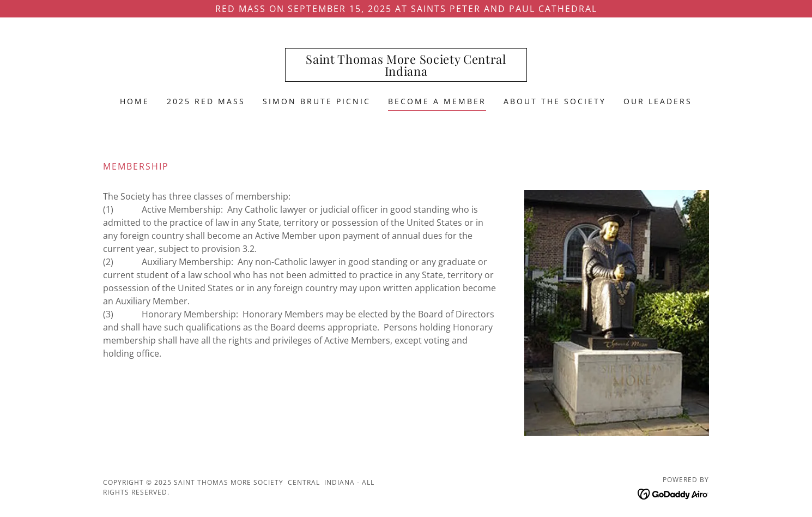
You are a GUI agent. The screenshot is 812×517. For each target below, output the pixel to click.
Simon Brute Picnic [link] (317, 101)
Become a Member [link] (437, 101)
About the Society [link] (555, 101)
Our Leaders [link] (658, 101)
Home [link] (135, 101)
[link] (406, 73)
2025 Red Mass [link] (206, 101)
